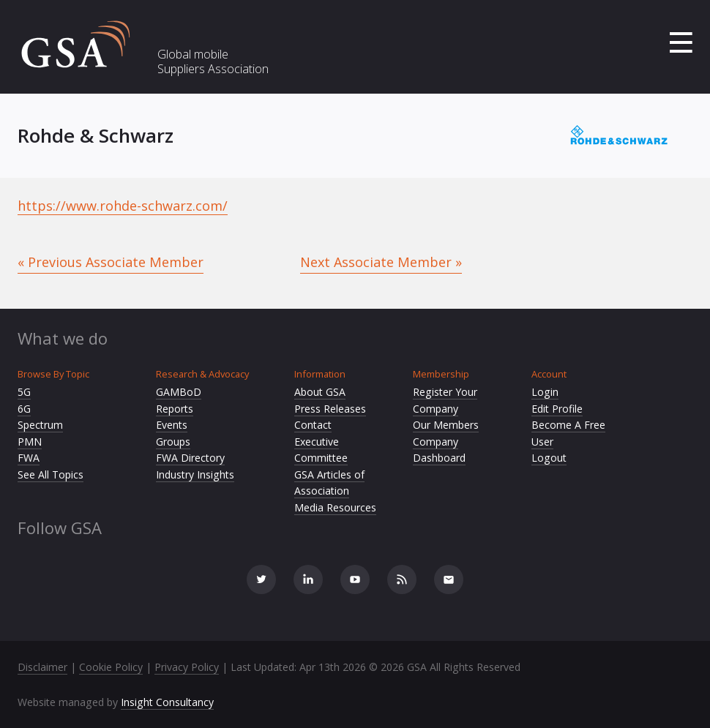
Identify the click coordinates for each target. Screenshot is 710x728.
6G (24, 409)
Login (545, 392)
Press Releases (330, 409)
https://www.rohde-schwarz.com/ (123, 206)
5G (24, 392)
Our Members (446, 425)
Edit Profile (557, 409)
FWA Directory (190, 458)
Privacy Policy (187, 667)
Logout (549, 458)
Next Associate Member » (381, 262)
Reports (175, 409)
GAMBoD (179, 392)
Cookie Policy (111, 667)
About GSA (320, 392)
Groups (173, 442)
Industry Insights (195, 474)
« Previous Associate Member (111, 262)
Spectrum (40, 425)
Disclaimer (42, 667)
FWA (29, 458)
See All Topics (51, 474)
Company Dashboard (439, 450)
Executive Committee (321, 450)
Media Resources (335, 507)
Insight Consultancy (167, 702)
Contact (313, 425)
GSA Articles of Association (329, 483)
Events (172, 425)
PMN (30, 442)
